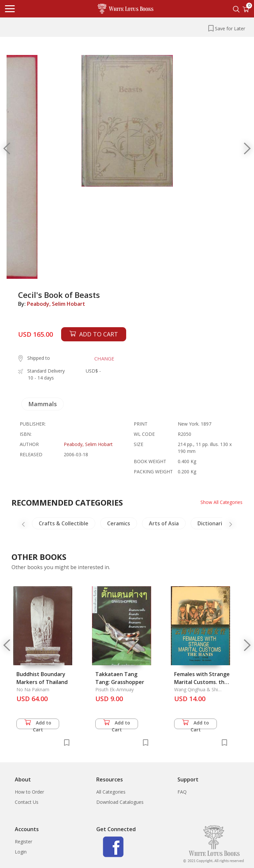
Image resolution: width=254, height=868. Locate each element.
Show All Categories (221, 502)
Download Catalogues (120, 802)
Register (23, 842)
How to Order (29, 792)
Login (21, 852)
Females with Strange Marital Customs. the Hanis (202, 682)
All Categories (111, 792)
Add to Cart (38, 724)
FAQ (182, 792)
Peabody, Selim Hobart (56, 304)
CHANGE (104, 358)
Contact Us (27, 802)
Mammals (43, 404)
